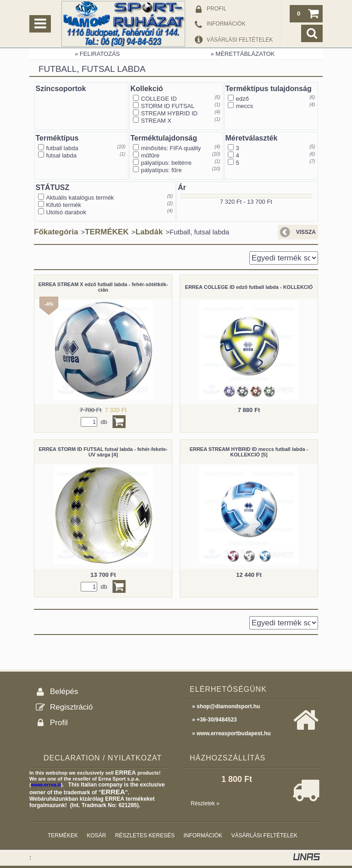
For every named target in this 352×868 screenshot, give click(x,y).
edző (242, 99)
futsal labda (62, 155)
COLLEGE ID (159, 99)
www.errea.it (46, 785)
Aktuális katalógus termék (80, 198)
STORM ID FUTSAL (168, 106)
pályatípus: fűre (162, 170)
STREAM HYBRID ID (170, 113)
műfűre (150, 155)
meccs (245, 106)
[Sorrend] (284, 258)
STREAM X (156, 121)
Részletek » (205, 803)
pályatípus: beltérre (167, 163)
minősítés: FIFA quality (171, 148)
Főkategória (56, 232)
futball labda (62, 148)
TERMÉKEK (107, 232)
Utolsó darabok (66, 212)
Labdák (149, 232)
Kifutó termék (64, 205)
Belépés (64, 692)
